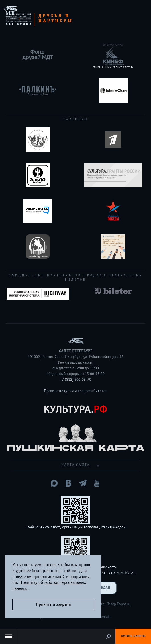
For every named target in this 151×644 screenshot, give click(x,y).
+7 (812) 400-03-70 (75, 380)
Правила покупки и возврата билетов (76, 391)
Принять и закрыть (53, 604)
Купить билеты (133, 636)
